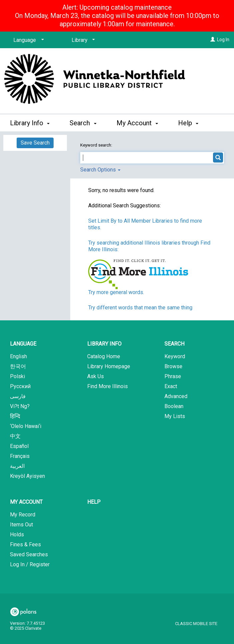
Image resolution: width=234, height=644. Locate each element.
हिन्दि (15, 416)
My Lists (175, 416)
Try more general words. (116, 292)
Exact (171, 386)
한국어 (18, 366)
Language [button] (23, 344)
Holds (17, 535)
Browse (173, 366)
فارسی (18, 396)
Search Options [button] (100, 170)
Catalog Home (104, 356)
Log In (223, 40)
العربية (17, 466)
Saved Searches (29, 554)
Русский (20, 386)
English (18, 356)
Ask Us (96, 376)
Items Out (21, 525)
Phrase (173, 376)
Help (94, 502)
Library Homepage (109, 366)
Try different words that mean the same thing (140, 308)
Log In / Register (30, 564)
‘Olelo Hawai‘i (26, 426)
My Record (23, 515)
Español (19, 446)
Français (20, 456)
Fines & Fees (25, 544)
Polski (17, 376)
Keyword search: (97, 145)
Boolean (174, 406)
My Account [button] (137, 122)
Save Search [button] (35, 143)
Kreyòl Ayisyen (27, 476)
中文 (15, 436)
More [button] (191, 123)
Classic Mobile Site (196, 624)
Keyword (175, 356)
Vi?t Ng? (20, 406)
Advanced (176, 396)
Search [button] (83, 122)
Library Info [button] (30, 122)
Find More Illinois (108, 386)
